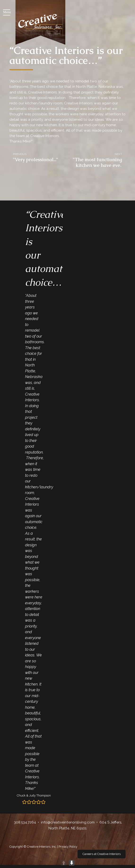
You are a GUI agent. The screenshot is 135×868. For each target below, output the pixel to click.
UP (64, 863)
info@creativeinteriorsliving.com (68, 822)
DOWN (72, 863)
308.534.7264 (25, 822)
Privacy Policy (68, 847)
